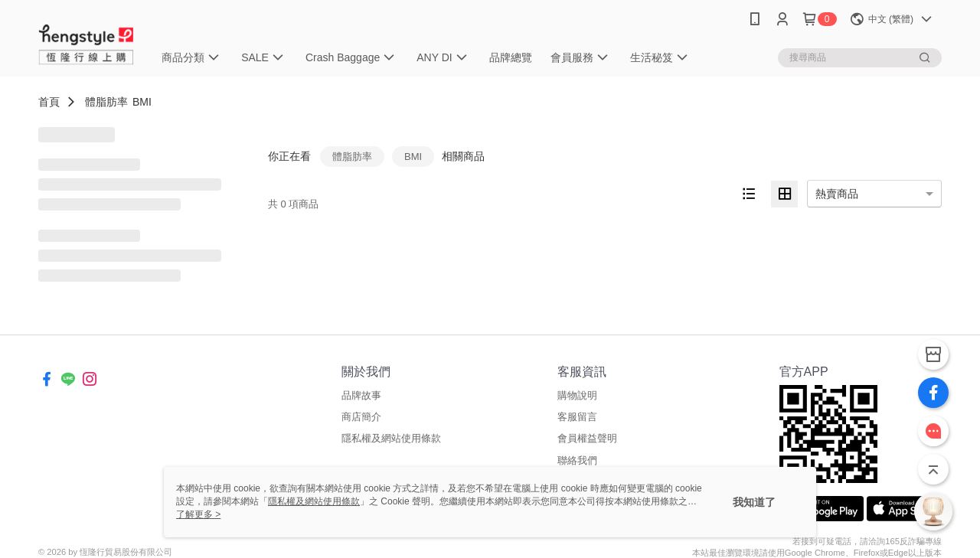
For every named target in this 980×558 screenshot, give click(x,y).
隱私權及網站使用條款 (391, 438)
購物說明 (577, 395)
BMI (142, 102)
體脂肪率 (106, 102)
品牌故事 (361, 395)
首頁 (49, 102)
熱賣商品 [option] (837, 194)
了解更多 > (198, 514)
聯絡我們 (577, 460)
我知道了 (754, 502)
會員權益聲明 (587, 438)
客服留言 (577, 417)
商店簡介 (361, 417)
